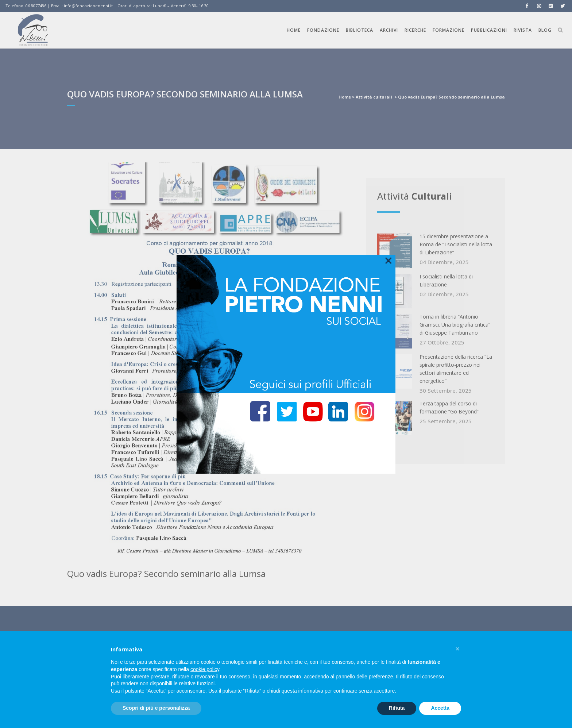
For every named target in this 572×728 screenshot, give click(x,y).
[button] (457, 649)
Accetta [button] (440, 708)
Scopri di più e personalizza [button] (156, 708)
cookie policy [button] (205, 669)
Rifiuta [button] (397, 708)
